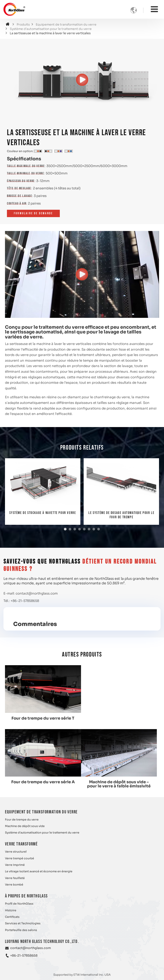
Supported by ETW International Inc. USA (82, 974)
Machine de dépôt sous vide (25, 826)
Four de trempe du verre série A (121, 718)
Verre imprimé (15, 864)
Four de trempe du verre (22, 819)
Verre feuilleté (15, 878)
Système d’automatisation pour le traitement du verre (51, 29)
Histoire (11, 910)
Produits (23, 25)
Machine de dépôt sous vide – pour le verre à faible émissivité (43, 783)
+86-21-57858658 (25, 601)
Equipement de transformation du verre (66, 25)
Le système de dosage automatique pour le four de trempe (121, 515)
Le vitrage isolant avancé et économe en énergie (39, 871)
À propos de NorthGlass (26, 895)
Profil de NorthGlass (19, 903)
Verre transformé (21, 844)
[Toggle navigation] (154, 9)
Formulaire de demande (33, 213)
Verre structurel (16, 851)
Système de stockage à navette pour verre (43, 513)
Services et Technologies (23, 923)
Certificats (12, 916)
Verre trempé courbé (19, 858)
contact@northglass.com (37, 593)
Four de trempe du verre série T (43, 718)
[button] (65, 529)
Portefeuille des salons (21, 930)
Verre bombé (14, 884)
